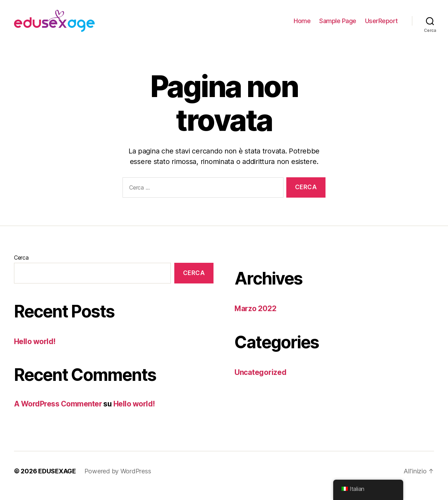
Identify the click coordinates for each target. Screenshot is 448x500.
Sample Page (338, 25)
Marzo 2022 (255, 318)
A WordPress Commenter (58, 413)
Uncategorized (261, 381)
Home (302, 25)
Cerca (21, 267)
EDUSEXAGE (57, 480)
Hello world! (35, 351)
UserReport (381, 25)
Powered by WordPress (118, 480)
